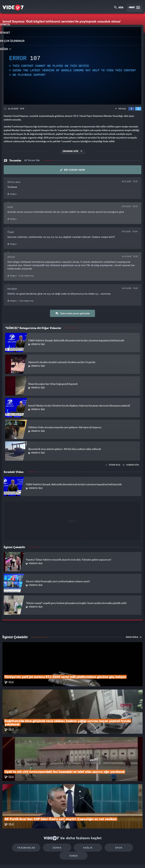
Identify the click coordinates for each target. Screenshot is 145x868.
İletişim (6, 838)
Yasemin (110, 860)
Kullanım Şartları (11, 823)
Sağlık (72, 803)
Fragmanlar (18, 803)
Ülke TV (71, 860)
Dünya (45, 803)
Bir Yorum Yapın (73, 170)
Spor (100, 803)
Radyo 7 (45, 860)
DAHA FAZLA (134, 636)
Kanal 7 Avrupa (59, 860)
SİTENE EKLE (113, 464)
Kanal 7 (31, 860)
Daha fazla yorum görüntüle (73, 312)
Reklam (6, 831)
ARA (119, 8)
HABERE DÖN (131, 464)
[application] (72, 66)
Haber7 (90, 860)
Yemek (128, 803)
